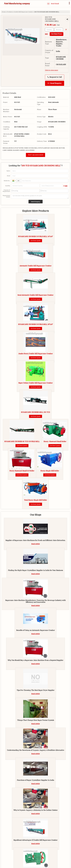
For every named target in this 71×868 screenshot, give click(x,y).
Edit (65, 186)
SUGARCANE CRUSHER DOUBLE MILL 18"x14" (35, 324)
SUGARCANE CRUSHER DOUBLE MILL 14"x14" (35, 237)
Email (8, 176)
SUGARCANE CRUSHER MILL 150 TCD (35, 412)
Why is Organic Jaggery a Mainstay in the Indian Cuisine (35, 810)
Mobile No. (7, 181)
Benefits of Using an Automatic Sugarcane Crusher (36, 630)
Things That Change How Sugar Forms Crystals (36, 720)
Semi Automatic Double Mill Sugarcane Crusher (35, 295)
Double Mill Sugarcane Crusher (23, 12)
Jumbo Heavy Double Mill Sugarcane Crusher (35, 354)
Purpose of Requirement (6, 191)
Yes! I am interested (35, 155)
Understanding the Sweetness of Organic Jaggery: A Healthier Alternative (36, 750)
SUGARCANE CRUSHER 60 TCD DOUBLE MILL (22, 442)
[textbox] (59, 30)
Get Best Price (57, 34)
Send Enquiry (55, 83)
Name (8, 171)
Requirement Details (6, 196)
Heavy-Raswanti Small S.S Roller (22, 471)
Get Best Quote (36, 241)
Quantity (8, 186)
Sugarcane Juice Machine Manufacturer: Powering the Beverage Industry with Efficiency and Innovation (35, 601)
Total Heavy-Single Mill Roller (35, 500)
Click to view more (52, 70)
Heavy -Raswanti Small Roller (55, 442)
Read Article (36, 544)
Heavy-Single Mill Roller (50, 471)
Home (4, 12)
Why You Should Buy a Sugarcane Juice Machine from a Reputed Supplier (35, 660)
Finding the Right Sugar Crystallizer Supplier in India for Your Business (35, 570)
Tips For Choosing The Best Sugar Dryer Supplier (36, 690)
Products (10, 12)
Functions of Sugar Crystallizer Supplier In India (35, 780)
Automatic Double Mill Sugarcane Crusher (36, 266)
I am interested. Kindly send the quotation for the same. (40, 196)
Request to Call (55, 77)
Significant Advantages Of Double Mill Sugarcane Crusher (35, 840)
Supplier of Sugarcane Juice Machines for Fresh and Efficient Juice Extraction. (35, 540)
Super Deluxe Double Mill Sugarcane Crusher (36, 383)
